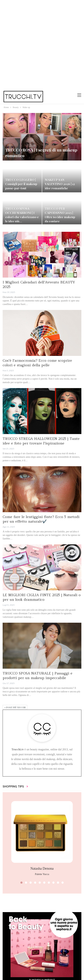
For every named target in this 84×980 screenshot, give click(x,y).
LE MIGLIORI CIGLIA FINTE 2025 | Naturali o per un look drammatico (42, 597)
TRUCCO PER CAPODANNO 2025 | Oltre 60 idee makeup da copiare (60, 215)
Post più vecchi (15, 707)
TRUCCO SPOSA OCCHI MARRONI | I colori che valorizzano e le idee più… (22, 215)
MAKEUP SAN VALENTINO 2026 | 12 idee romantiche (60, 184)
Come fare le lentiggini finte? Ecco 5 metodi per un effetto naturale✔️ (41, 519)
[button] (21, 883)
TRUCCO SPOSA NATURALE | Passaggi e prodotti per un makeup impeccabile (38, 675)
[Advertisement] (42, 44)
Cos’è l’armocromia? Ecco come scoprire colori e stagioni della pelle (37, 363)
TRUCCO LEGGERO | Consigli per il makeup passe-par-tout (21, 184)
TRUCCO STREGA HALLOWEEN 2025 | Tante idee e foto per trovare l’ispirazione (41, 441)
